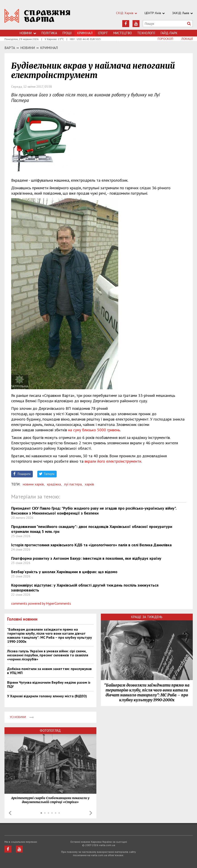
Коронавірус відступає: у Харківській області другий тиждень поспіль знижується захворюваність (85, 588)
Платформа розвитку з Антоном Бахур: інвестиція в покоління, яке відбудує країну (86, 558)
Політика (49, 33)
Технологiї (146, 33)
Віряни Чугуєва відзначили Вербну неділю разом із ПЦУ (49, 684)
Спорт (103, 33)
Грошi (67, 33)
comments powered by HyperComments (41, 603)
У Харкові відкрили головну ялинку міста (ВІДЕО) (47, 696)
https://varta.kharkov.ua (37, 17)
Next (91, 813)
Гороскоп (165, 39)
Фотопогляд (50, 731)
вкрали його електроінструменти (113, 461)
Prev (10, 813)
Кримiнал (49, 48)
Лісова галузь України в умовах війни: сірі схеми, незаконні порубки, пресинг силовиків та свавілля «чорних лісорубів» (48, 655)
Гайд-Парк (169, 33)
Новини (28, 33)
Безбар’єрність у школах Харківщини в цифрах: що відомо (64, 572)
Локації (187, 39)
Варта (10, 48)
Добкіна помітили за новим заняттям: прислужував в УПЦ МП (49, 671)
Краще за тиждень (147, 617)
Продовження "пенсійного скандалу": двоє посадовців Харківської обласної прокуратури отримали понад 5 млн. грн (92, 529)
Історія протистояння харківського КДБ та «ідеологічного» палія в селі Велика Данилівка (91, 545)
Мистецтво (123, 33)
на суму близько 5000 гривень (94, 430)
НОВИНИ (28, 48)
